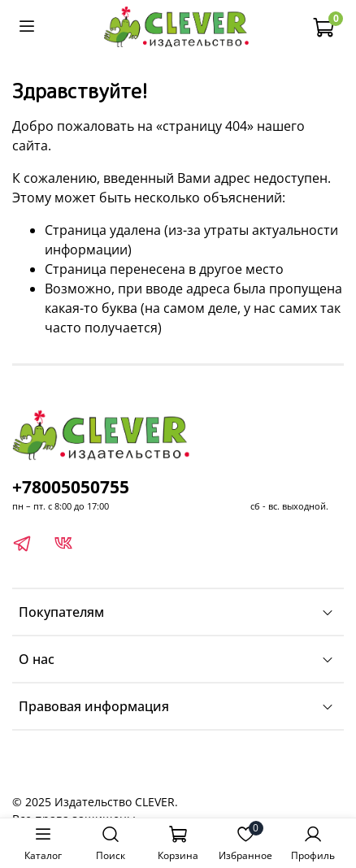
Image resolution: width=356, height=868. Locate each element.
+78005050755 (71, 487)
